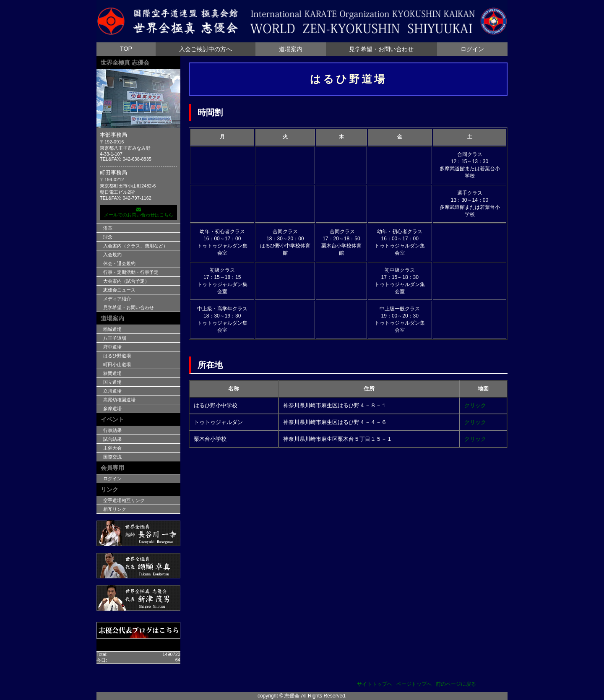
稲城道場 (112, 329)
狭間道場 (112, 373)
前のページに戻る (456, 684)
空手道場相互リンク (124, 500)
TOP (126, 49)
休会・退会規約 (119, 263)
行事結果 (112, 430)
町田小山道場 (117, 364)
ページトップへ (414, 684)
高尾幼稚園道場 (119, 400)
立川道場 (112, 391)
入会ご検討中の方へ (206, 49)
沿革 (108, 228)
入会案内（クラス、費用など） (135, 246)
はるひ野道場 (117, 356)
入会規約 (112, 255)
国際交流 (112, 457)
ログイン (472, 49)
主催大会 (112, 448)
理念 (108, 237)
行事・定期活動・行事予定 (131, 272)
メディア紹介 (117, 299)
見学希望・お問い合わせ (381, 49)
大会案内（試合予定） (126, 281)
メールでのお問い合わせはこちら (138, 212)
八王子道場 (115, 338)
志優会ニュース (119, 290)
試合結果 (112, 439)
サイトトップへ (375, 684)
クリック (475, 405)
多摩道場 (112, 409)
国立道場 (112, 382)
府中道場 (112, 347)
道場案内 (291, 49)
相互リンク (115, 509)
